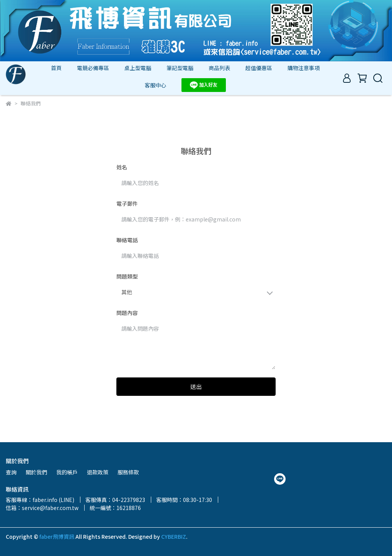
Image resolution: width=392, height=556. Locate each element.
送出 (196, 386)
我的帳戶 (67, 472)
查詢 (11, 472)
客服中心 (155, 85)
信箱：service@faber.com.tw (42, 508)
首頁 (56, 68)
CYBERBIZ (174, 536)
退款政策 (98, 472)
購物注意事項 (304, 68)
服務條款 (128, 472)
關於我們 (36, 472)
